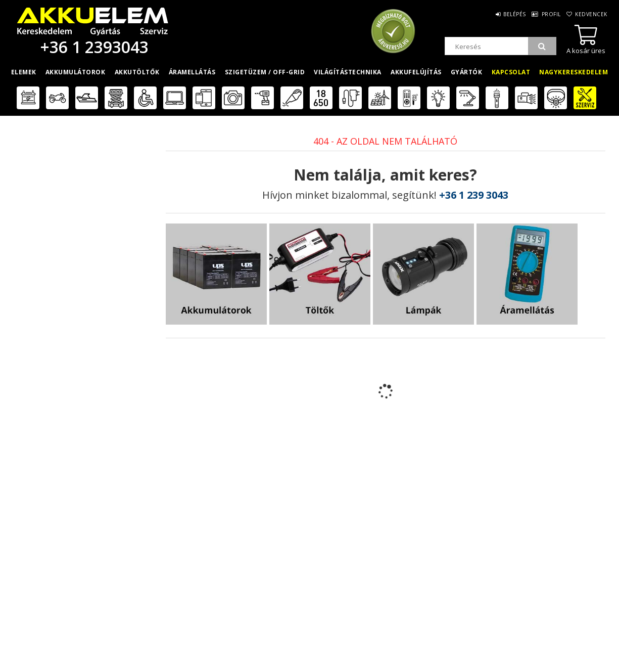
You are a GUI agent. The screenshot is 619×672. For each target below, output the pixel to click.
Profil (537, 14)
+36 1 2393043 (92, 47)
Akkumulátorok (76, 72)
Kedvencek (587, 14)
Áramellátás (192, 72)
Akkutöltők (137, 72)
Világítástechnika (348, 72)
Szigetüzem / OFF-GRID (265, 72)
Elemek (24, 72)
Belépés (491, 14)
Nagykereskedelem (574, 72)
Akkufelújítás (416, 72)
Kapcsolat (511, 72)
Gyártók (467, 72)
